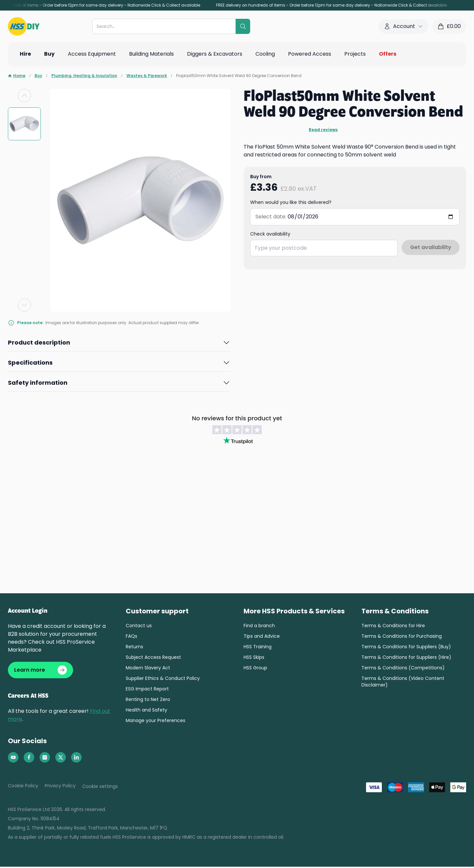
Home (17, 76)
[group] (24, 124)
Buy (38, 76)
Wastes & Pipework (147, 76)
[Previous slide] (24, 96)
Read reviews (323, 130)
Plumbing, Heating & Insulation (84, 76)
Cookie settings (100, 788)
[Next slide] (24, 305)
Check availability (270, 234)
